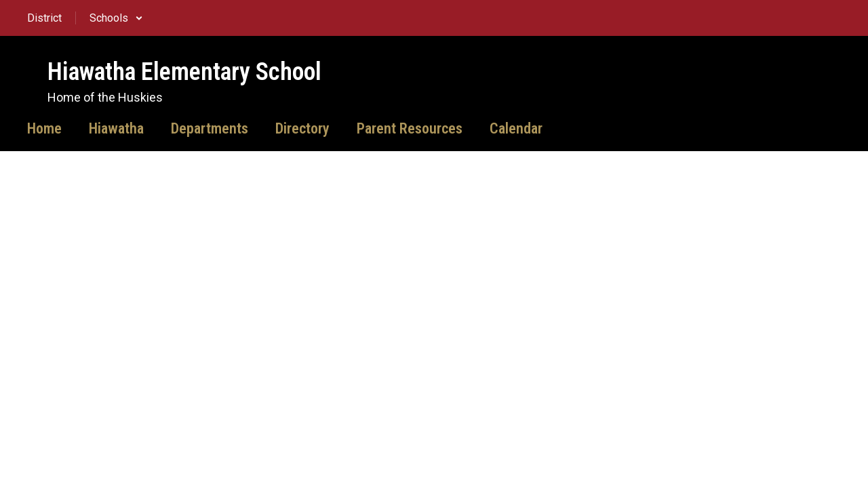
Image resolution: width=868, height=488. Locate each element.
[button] (116, 18)
